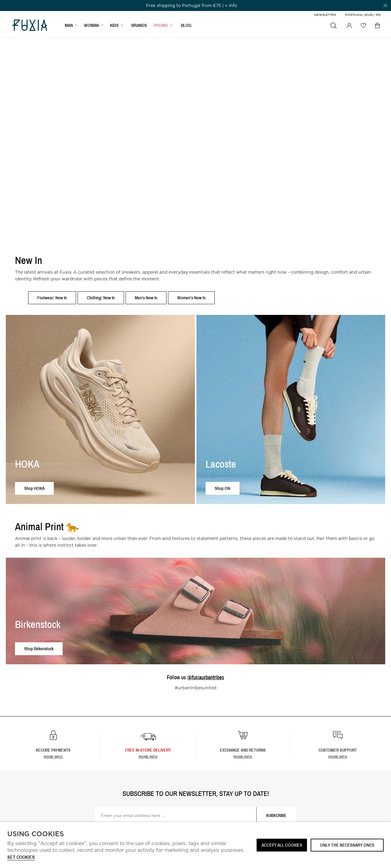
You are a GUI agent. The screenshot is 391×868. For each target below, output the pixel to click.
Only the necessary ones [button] (347, 845)
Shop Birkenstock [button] (39, 649)
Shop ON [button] (223, 488)
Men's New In (146, 298)
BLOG (186, 26)
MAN (69, 26)
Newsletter (325, 15)
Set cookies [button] (21, 857)
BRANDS (139, 26)
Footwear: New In (52, 298)
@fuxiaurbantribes (206, 677)
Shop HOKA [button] (34, 488)
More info (53, 757)
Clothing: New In (101, 298)
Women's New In (191, 298)
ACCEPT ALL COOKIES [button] (282, 845)
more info (148, 757)
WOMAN (91, 26)
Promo (161, 26)
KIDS (114, 26)
